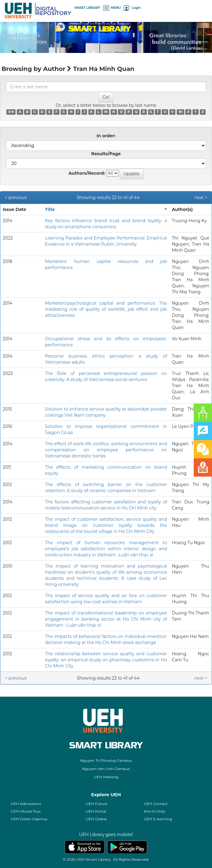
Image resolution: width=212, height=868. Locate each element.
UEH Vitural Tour (26, 811)
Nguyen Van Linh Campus (106, 769)
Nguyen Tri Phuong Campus (106, 760)
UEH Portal (96, 811)
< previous (16, 198)
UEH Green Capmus (29, 819)
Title (50, 209)
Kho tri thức (155, 811)
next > (201, 198)
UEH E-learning (158, 819)
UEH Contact (156, 804)
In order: (106, 136)
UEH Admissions (26, 804)
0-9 (11, 112)
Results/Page (106, 154)
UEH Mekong (106, 777)
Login (132, 8)
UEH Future (97, 804)
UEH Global (96, 819)
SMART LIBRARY (87, 8)
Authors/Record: (87, 173)
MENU (112, 8)
